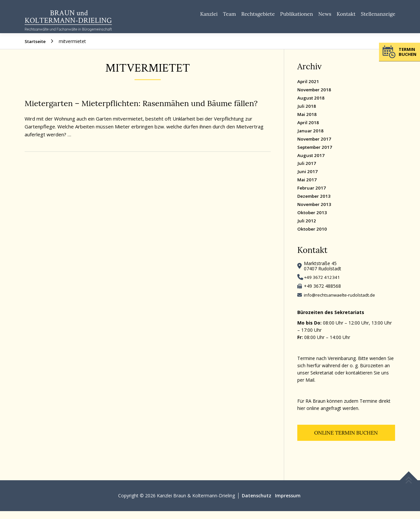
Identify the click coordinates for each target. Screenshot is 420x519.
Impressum (288, 503)
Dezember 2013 (315, 203)
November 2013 (315, 211)
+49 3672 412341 (322, 284)
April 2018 (308, 129)
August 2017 (311, 162)
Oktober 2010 (313, 236)
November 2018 (315, 96)
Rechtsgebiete (243, 16)
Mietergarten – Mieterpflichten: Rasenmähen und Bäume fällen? (147, 110)
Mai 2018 (307, 121)
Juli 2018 (307, 113)
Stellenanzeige (377, 16)
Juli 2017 (307, 170)
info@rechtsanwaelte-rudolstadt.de (341, 302)
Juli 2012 (307, 228)
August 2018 (311, 105)
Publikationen (286, 16)
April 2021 (308, 88)
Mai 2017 (307, 187)
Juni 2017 (308, 179)
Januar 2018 (311, 137)
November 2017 (315, 146)
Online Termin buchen (346, 440)
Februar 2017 (312, 195)
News (317, 16)
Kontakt (341, 16)
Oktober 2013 (313, 220)
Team (211, 16)
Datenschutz (257, 503)
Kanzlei (188, 16)
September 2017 (316, 154)
